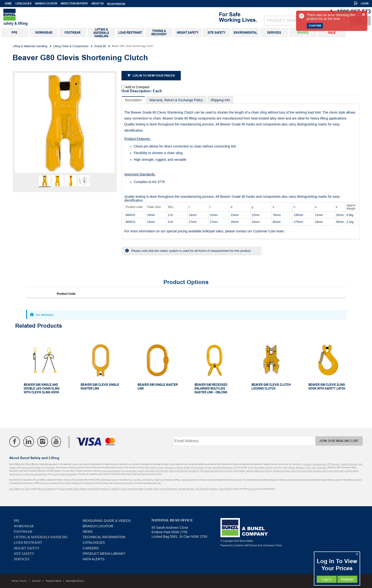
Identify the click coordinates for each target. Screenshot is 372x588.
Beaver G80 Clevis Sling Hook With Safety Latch (327, 386)
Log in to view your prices (154, 76)
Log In (327, 579)
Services (21, 559)
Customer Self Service (245, 545)
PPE (17, 521)
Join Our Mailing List (339, 441)
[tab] (133, 100)
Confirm (315, 26)
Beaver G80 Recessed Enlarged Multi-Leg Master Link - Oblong (211, 388)
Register (347, 579)
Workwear (24, 526)
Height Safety (27, 548)
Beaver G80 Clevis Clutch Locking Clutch (271, 386)
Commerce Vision (273, 545)
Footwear (23, 532)
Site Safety (24, 554)
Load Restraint (28, 543)
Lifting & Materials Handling (41, 537)
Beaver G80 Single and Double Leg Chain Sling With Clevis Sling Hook (42, 388)
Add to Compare (137, 87)
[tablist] (241, 168)
